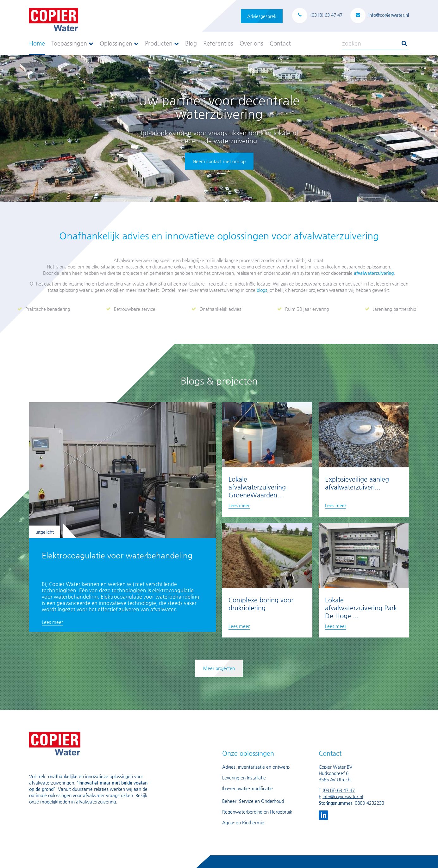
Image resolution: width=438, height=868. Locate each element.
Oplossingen (119, 43)
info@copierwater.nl (343, 797)
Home (37, 43)
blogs (262, 290)
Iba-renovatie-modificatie (247, 788)
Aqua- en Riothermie (243, 822)
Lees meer (52, 622)
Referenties (218, 43)
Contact (280, 43)
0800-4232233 (369, 803)
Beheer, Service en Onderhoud (253, 801)
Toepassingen (72, 43)
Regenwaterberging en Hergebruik (257, 812)
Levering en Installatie (244, 778)
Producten (162, 43)
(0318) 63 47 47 (339, 790)
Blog (191, 43)
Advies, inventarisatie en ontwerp (256, 767)
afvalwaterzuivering (374, 273)
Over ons (251, 43)
